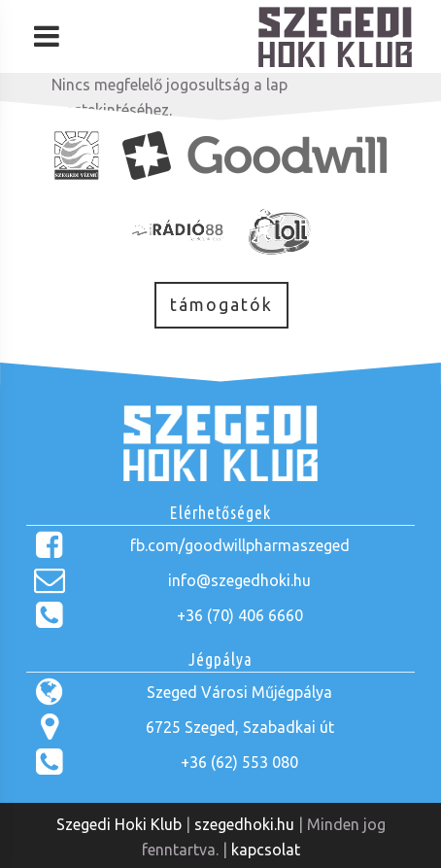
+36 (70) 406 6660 (240, 615)
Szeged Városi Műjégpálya (239, 692)
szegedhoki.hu (244, 824)
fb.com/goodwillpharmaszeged (240, 545)
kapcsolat (266, 850)
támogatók (221, 305)
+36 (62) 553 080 (239, 762)
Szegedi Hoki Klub (119, 824)
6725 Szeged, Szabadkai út (240, 727)
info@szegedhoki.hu (239, 580)
